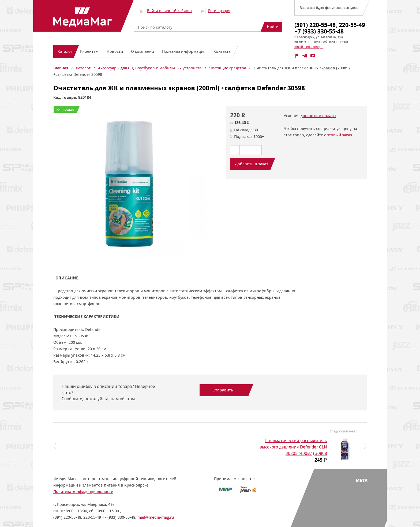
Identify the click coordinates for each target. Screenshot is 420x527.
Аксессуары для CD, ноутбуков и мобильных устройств (150, 68)
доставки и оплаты (318, 116)
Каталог (83, 68)
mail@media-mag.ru (309, 47)
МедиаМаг (82, 17)
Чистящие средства (228, 68)
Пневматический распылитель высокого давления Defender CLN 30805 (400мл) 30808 (293, 447)
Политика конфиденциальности (83, 492)
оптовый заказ (338, 135)
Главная (61, 68)
